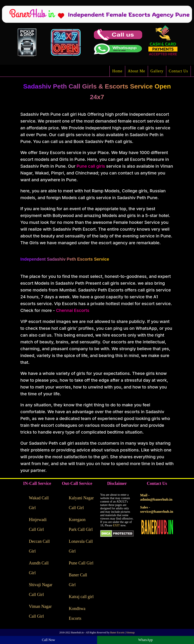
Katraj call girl (81, 597)
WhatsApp (145, 640)
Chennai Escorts (73, 310)
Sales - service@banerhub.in (157, 509)
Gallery (157, 71)
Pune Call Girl (81, 563)
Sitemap (130, 633)
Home (117, 71)
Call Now (49, 640)
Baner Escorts (117, 633)
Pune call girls (91, 166)
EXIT (116, 525)
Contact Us (179, 71)
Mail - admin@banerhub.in (156, 497)
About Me (137, 71)
